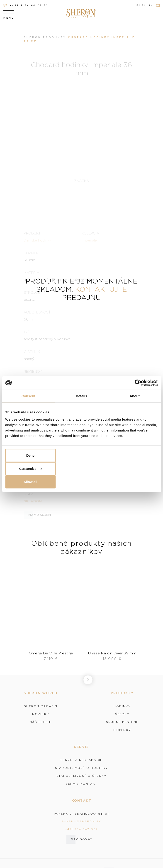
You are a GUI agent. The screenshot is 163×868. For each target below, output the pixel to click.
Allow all (30, 482)
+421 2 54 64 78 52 (26, 6)
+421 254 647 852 (82, 829)
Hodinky (122, 706)
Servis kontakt (82, 784)
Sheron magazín (41, 706)
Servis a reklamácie (82, 760)
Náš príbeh (41, 722)
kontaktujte (101, 289)
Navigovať (81, 839)
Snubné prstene (122, 722)
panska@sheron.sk (81, 821)
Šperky (122, 714)
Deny (30, 455)
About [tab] (135, 396)
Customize (31, 468)
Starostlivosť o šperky (82, 776)
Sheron (33, 37)
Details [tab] (82, 396)
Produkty (55, 37)
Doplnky (122, 730)
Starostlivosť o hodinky (82, 768)
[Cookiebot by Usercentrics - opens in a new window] (138, 383)
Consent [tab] (28, 396)
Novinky (41, 714)
